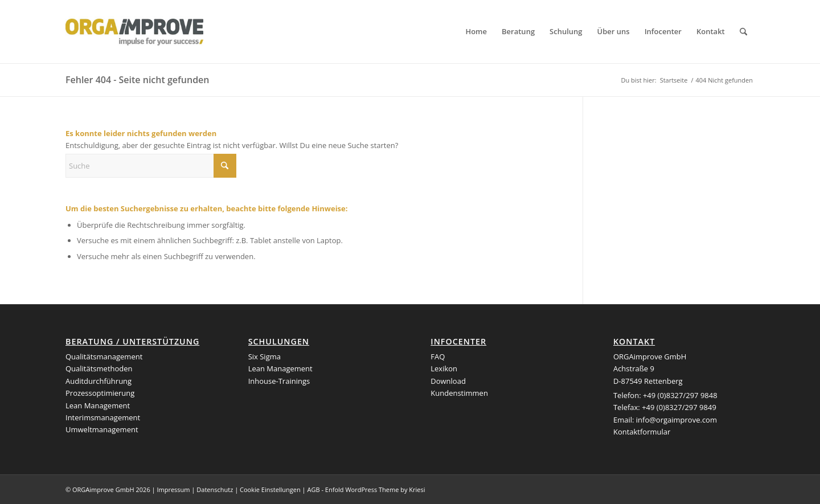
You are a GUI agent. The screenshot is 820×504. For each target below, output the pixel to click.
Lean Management (98, 405)
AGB (314, 489)
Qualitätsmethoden (99, 368)
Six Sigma (265, 357)
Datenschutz (215, 489)
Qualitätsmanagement (104, 357)
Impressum (173, 489)
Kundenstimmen (459, 393)
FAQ (438, 357)
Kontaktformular (642, 432)
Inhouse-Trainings (279, 381)
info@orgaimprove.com (676, 420)
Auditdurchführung (99, 381)
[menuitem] (476, 32)
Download (448, 381)
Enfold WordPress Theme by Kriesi (375, 489)
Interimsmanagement (103, 417)
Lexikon (444, 368)
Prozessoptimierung (100, 393)
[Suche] (743, 32)
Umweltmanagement (102, 429)
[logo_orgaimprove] (134, 32)
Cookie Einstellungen (270, 489)
